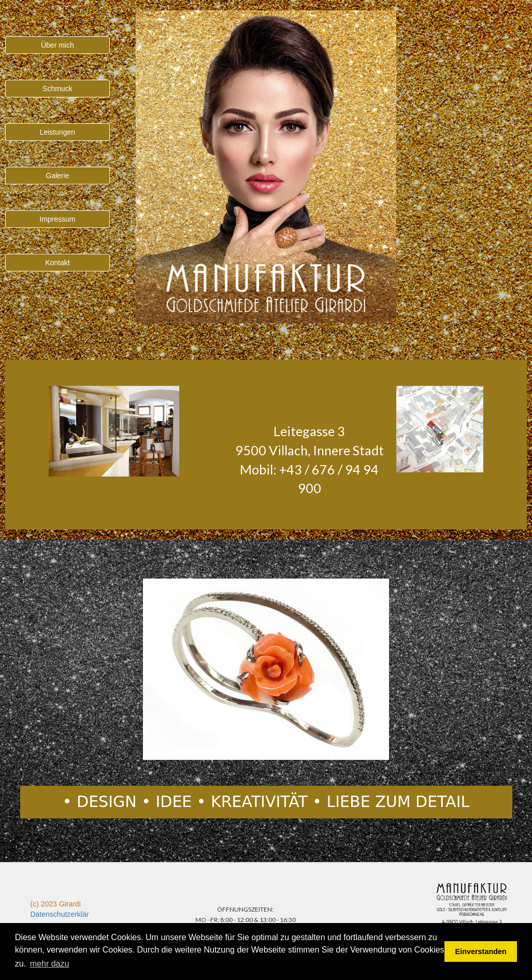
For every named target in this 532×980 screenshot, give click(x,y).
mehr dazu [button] (50, 964)
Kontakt (57, 263)
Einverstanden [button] (481, 952)
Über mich (57, 45)
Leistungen (58, 132)
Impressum (57, 219)
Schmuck (57, 89)
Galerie (57, 176)
